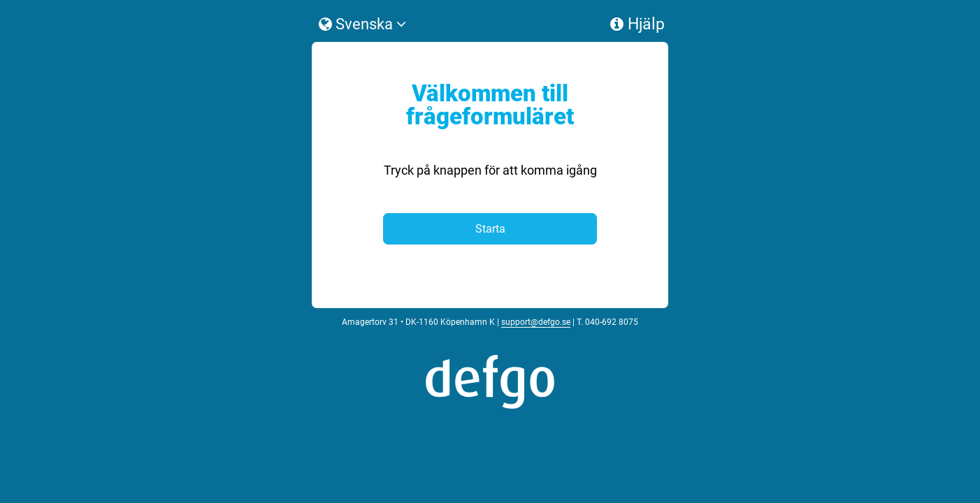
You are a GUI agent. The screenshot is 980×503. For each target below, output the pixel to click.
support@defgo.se (536, 404)
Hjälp (637, 67)
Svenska (362, 67)
